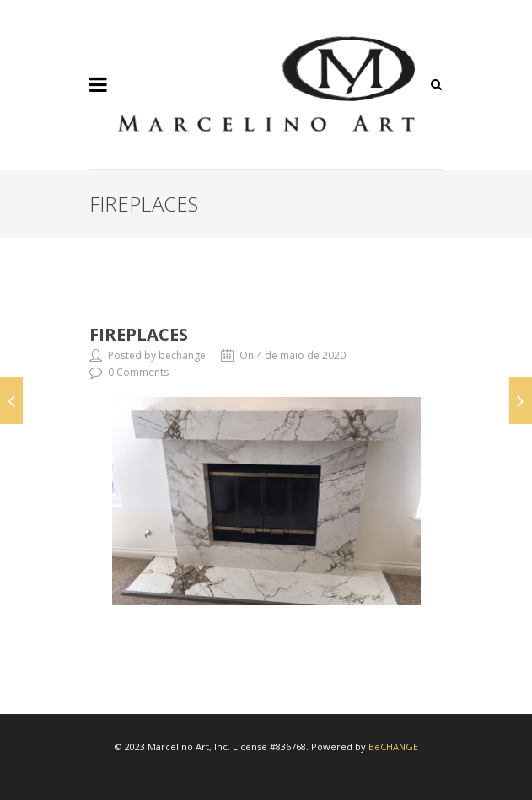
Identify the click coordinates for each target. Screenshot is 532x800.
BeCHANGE (393, 746)
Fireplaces (139, 334)
